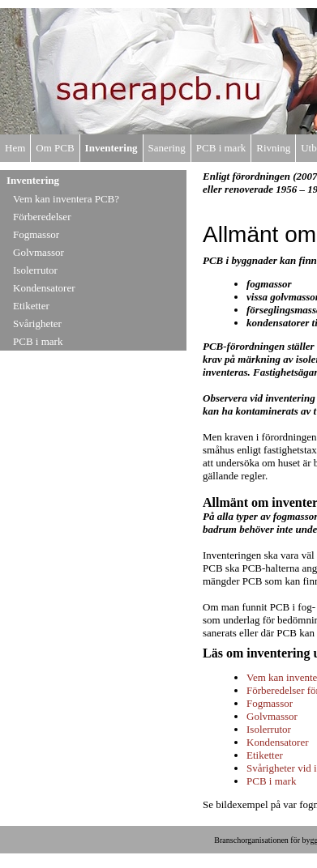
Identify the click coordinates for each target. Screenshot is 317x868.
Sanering (167, 148)
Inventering (111, 148)
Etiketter (31, 306)
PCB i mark (221, 148)
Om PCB (55, 148)
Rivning (273, 148)
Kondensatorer (44, 288)
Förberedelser (42, 217)
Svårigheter (37, 323)
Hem (15, 148)
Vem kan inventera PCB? (66, 199)
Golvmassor (39, 252)
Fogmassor (36, 234)
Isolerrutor (35, 270)
